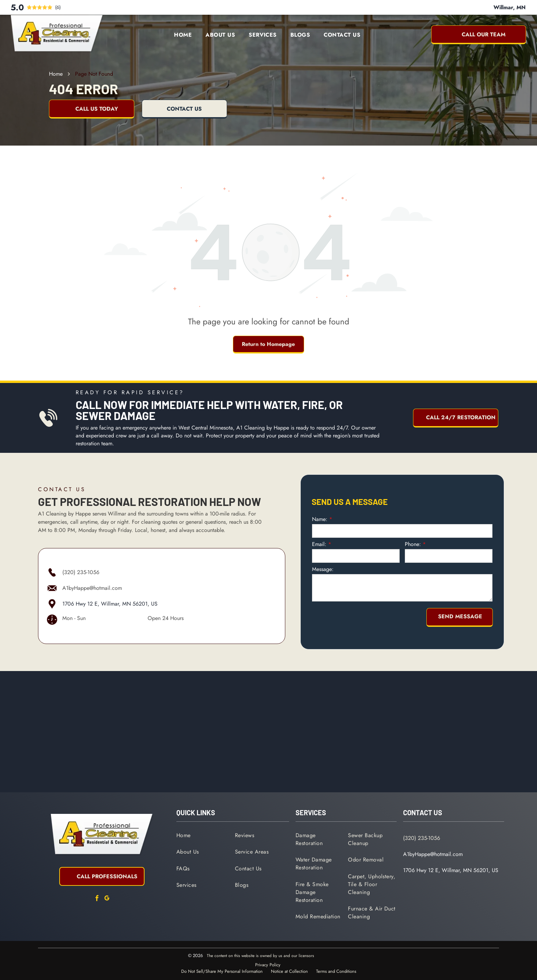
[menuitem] (183, 35)
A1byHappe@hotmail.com (92, 588)
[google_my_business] (107, 899)
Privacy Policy (268, 965)
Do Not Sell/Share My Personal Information (222, 971)
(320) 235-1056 (81, 572)
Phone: (413, 544)
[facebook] (97, 899)
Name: (320, 519)
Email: (319, 544)
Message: (323, 569)
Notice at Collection (289, 971)
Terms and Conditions (336, 971)
